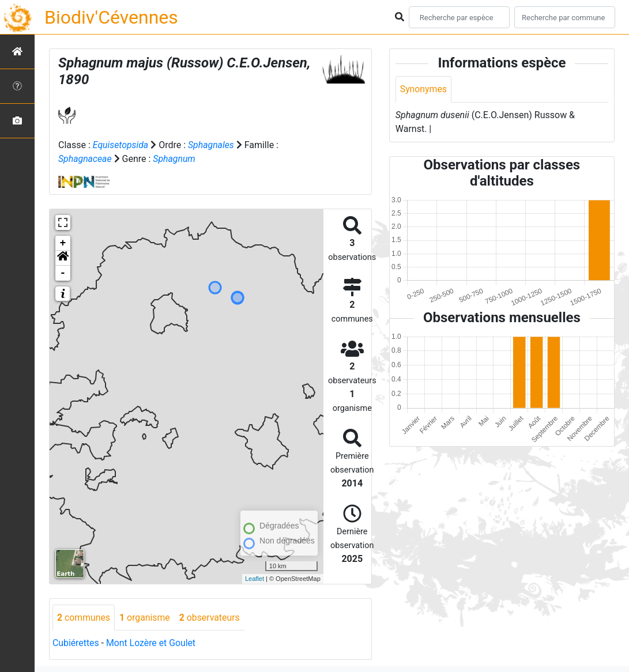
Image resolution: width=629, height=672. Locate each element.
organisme (146, 618)
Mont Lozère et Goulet (152, 643)
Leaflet (255, 579)
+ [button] (63, 243)
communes (84, 618)
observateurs (211, 618)
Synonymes (424, 89)
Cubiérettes (76, 643)
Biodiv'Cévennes (111, 17)
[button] (63, 258)
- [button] (63, 273)
